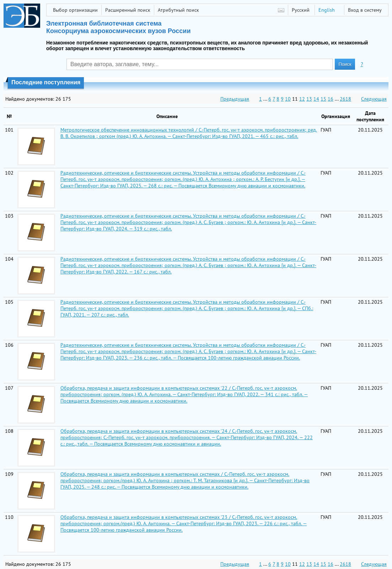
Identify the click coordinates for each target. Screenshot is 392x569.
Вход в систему (365, 10)
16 (331, 99)
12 (302, 99)
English (327, 10)
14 (316, 99)
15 (323, 99)
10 (288, 99)
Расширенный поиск (128, 10)
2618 (345, 99)
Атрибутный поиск (178, 10)
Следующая (374, 99)
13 (309, 99)
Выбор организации (75, 10)
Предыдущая (235, 99)
